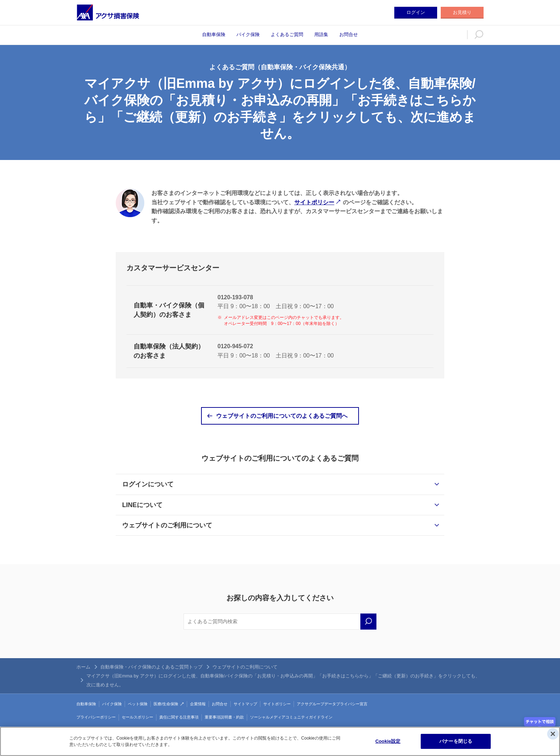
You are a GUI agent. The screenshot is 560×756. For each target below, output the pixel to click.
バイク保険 (248, 34)
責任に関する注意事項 (179, 717)
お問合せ (349, 34)
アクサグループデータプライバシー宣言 (332, 704)
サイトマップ (245, 704)
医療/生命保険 (166, 704)
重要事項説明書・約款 (224, 717)
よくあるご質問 (287, 34)
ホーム (83, 667)
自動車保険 (214, 34)
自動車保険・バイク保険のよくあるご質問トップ (151, 667)
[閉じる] (553, 734)
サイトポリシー (314, 202)
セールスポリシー (137, 717)
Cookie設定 (388, 741)
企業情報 (198, 704)
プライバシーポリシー (96, 717)
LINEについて (142, 505)
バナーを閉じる (456, 741)
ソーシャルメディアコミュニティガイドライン (291, 717)
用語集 (321, 34)
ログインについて (148, 484)
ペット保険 (138, 704)
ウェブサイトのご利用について (167, 525)
